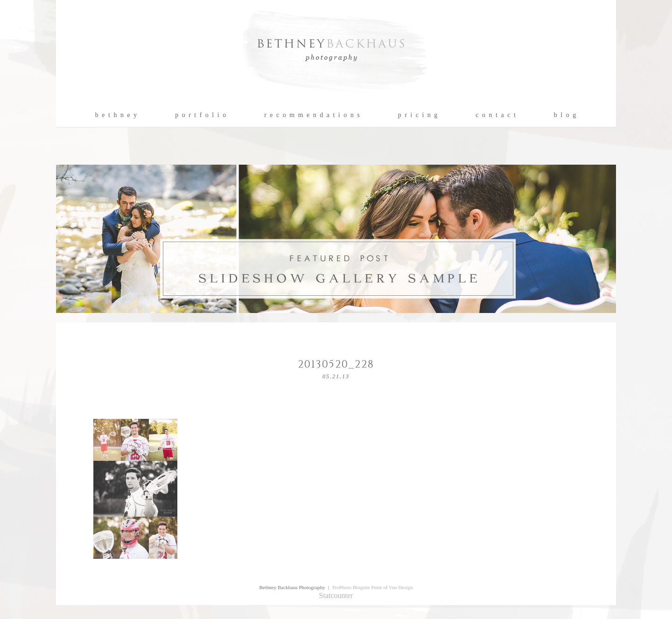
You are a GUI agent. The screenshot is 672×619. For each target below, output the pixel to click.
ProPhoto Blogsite (351, 587)
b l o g (565, 115)
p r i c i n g (418, 115)
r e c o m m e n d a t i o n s (312, 115)
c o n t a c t (496, 115)
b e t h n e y (116, 115)
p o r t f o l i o (201, 115)
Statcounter (336, 595)
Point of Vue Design (392, 587)
